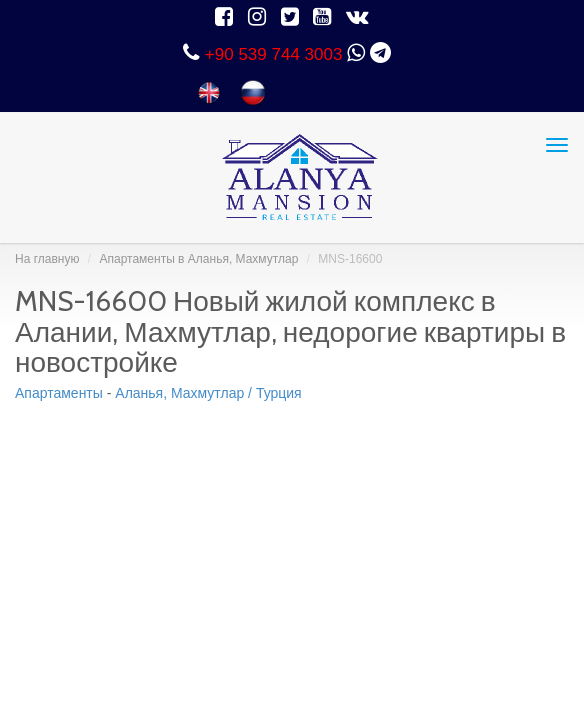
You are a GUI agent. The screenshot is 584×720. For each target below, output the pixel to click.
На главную (47, 259)
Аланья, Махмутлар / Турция (208, 393)
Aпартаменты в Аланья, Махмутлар (198, 259)
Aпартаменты (59, 393)
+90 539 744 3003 (274, 54)
